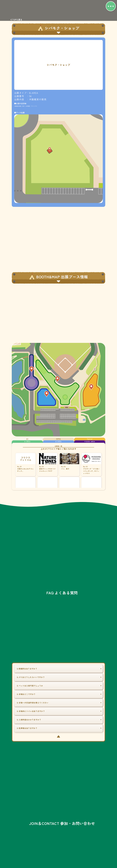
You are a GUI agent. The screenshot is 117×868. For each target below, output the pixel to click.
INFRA (58, 439)
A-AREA (27, 443)
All (27, 439)
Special (90, 439)
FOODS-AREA (90, 443)
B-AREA (58, 443)
